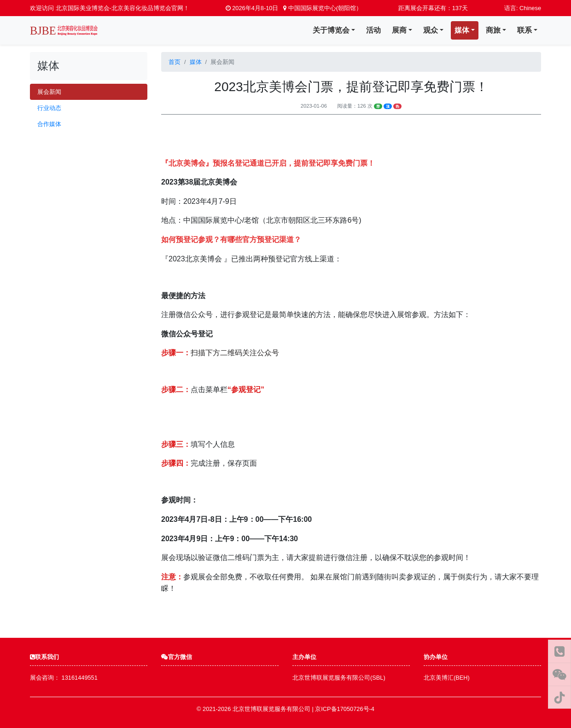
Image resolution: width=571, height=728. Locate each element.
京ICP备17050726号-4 (345, 709)
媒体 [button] (462, 30)
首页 (175, 62)
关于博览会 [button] (331, 30)
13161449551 (80, 678)
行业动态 (49, 108)
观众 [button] (431, 30)
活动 (373, 30)
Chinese (530, 8)
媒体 (196, 62)
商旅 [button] (493, 30)
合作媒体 (49, 124)
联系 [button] (524, 30)
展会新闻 (49, 92)
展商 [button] (399, 30)
